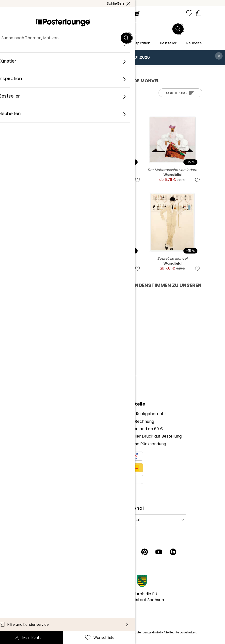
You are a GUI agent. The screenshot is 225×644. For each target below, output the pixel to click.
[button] (37, 14)
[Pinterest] (145, 552)
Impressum (32, 499)
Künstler (60, 70)
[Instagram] (116, 552)
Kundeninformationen (42, 577)
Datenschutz (34, 483)
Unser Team (33, 421)
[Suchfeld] (110, 29)
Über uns (30, 414)
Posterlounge (36, 70)
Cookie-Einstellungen (42, 491)
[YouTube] (159, 552)
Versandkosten (87, 632)
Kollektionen (33, 436)
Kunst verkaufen (37, 464)
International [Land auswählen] (127, 520)
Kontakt (29, 585)
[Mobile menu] (26, 14)
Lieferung (30, 592)
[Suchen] (178, 29)
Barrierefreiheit (36, 599)
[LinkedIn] (173, 552)
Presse (28, 449)
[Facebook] (130, 552)
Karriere (29, 429)
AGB (26, 476)
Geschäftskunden (39, 456)
